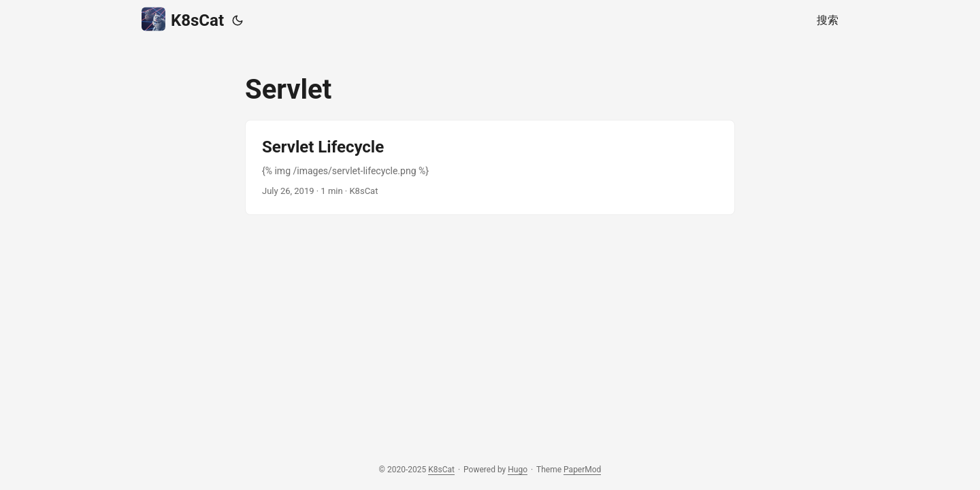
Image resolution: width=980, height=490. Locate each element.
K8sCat (183, 19)
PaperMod (582, 470)
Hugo (518, 470)
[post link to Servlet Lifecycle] (490, 167)
